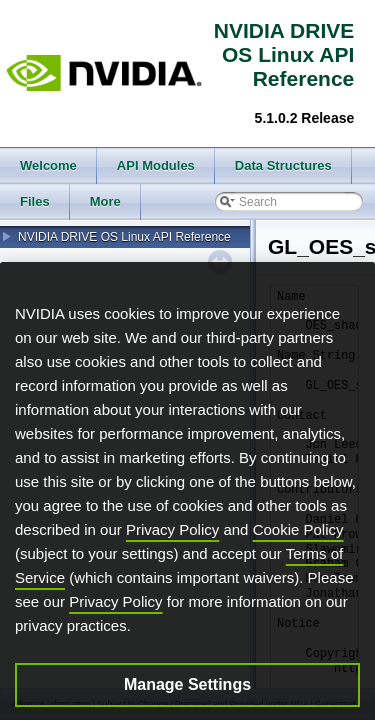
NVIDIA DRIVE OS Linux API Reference (124, 237)
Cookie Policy (298, 542)
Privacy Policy (172, 542)
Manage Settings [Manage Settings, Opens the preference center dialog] (187, 697)
